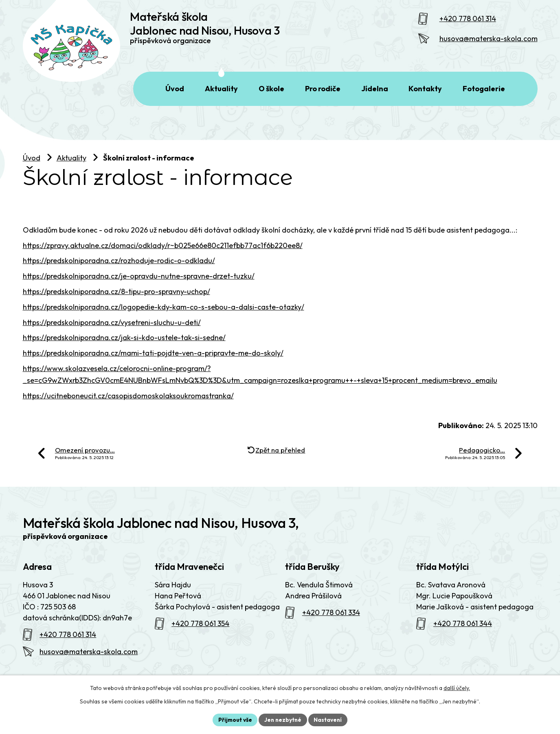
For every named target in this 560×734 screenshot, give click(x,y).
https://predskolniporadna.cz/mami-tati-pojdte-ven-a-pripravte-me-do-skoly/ (153, 363)
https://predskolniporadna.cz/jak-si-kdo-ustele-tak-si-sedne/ (124, 347)
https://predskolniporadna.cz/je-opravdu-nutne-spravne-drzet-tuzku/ (139, 286)
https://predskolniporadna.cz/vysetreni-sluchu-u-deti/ (112, 332)
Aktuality (71, 168)
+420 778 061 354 (200, 633)
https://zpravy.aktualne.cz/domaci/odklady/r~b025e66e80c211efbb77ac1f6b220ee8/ (163, 255)
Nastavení (329, 719)
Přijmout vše (234, 719)
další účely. (457, 688)
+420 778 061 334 (331, 622)
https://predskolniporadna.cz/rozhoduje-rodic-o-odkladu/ (119, 270)
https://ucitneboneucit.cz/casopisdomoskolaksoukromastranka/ (128, 405)
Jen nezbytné (283, 719)
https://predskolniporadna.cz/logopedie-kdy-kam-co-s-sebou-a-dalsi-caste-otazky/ (164, 317)
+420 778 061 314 (468, 23)
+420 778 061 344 (463, 633)
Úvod (32, 168)
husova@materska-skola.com (489, 43)
